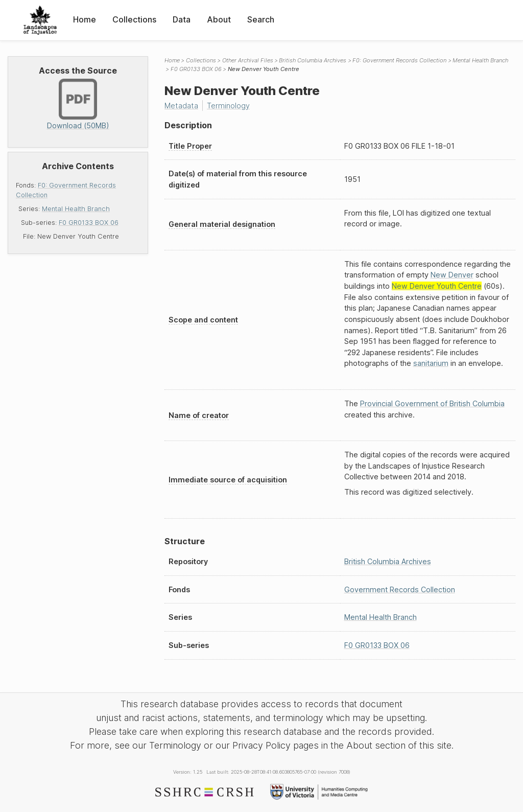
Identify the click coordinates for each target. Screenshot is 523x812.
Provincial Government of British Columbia (432, 403)
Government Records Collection (400, 589)
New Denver (452, 275)
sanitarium (431, 363)
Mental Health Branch (76, 209)
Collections (134, 19)
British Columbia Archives (313, 60)
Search (261, 19)
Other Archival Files (248, 60)
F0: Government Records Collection (399, 60)
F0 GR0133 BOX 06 (89, 223)
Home (85, 19)
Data (182, 19)
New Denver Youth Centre (437, 286)
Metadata (181, 106)
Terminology (228, 106)
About (219, 19)
